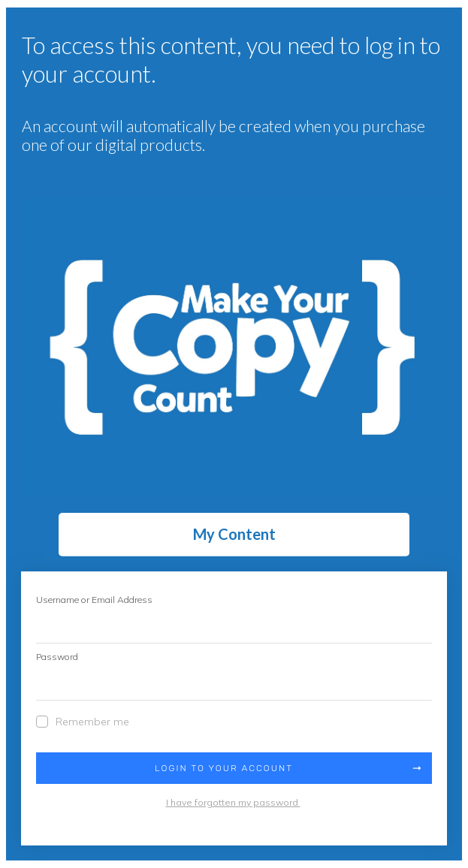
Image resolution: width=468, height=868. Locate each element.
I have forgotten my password (233, 802)
